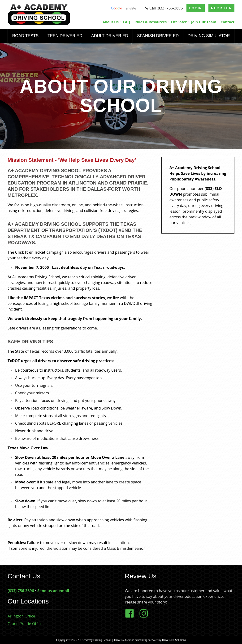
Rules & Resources (151, 22)
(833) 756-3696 (21, 591)
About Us (111, 22)
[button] (84, 494)
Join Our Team (204, 22)
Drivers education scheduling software (136, 640)
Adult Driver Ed (109, 36)
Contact (228, 22)
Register (221, 8)
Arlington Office (21, 616)
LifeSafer (179, 22)
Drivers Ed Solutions (174, 640)
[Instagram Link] (146, 617)
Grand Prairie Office (25, 624)
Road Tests (25, 36)
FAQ (127, 22)
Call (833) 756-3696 (164, 8)
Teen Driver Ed (65, 36)
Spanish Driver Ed (158, 36)
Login (196, 8)
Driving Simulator (209, 36)
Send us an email (53, 591)
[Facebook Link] (131, 617)
